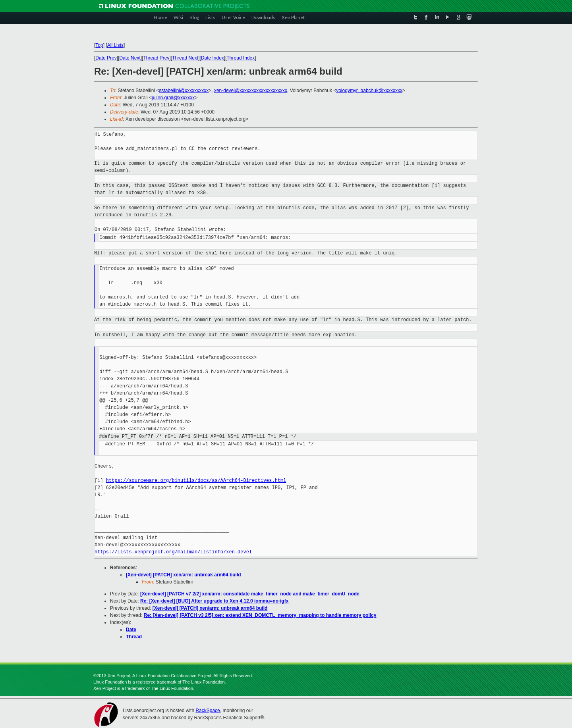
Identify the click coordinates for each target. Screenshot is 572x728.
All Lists (115, 45)
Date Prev (106, 58)
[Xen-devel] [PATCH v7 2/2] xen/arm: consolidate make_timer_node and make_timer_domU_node (250, 594)
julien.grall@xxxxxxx (173, 98)
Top (99, 45)
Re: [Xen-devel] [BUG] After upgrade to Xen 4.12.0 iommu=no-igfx (214, 601)
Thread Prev (156, 58)
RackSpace (208, 711)
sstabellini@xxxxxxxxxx (184, 91)
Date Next (130, 58)
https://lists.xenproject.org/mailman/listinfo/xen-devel (173, 552)
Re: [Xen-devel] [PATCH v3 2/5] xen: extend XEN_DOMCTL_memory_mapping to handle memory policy (260, 615)
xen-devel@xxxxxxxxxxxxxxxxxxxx (251, 91)
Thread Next (185, 58)
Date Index (213, 58)
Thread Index (241, 58)
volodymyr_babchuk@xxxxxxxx (369, 91)
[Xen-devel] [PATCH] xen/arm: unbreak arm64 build (184, 575)
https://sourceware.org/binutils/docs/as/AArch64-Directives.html (196, 481)
